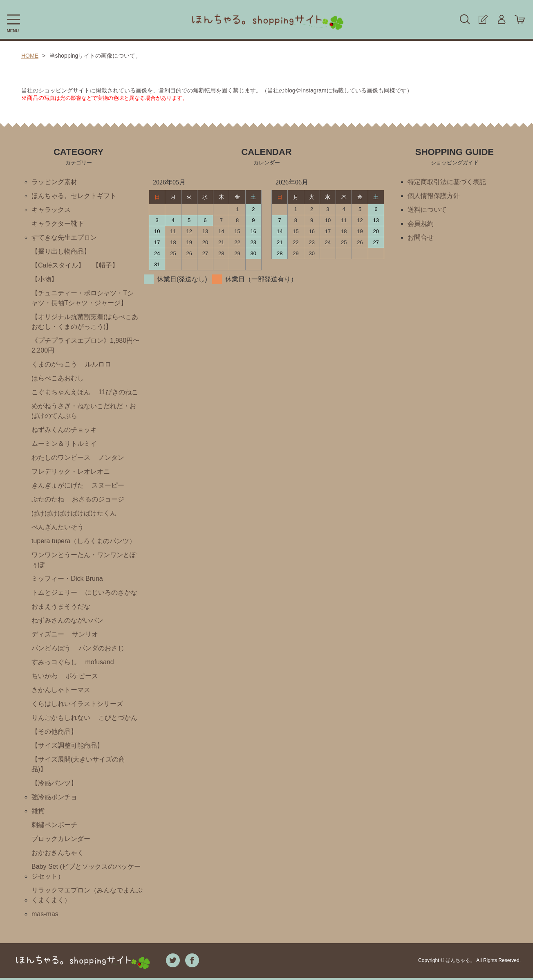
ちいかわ (45, 676)
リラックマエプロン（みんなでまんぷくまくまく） (87, 895)
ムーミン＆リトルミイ (64, 444)
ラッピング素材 (54, 182)
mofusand (99, 662)
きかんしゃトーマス (61, 690)
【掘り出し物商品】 (61, 251)
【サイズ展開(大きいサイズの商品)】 (78, 764)
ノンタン (111, 457)
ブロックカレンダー (61, 839)
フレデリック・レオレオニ (71, 471)
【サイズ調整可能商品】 (67, 745)
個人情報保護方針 (434, 196)
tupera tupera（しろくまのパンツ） (84, 541)
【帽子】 (105, 265)
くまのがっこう (54, 364)
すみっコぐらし (54, 662)
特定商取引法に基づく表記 (447, 182)
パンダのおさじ (101, 648)
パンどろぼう (51, 648)
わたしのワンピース (61, 457)
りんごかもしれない (61, 718)
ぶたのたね (48, 499)
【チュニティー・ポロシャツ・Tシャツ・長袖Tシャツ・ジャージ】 (83, 298)
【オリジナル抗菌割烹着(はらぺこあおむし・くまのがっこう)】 (85, 322)
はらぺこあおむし (58, 378)
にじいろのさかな (111, 592)
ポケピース (82, 676)
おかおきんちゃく (58, 853)
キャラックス (51, 210)
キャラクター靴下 (58, 224)
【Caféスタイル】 (58, 265)
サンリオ (85, 634)
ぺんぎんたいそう (58, 527)
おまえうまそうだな (61, 606)
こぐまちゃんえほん (61, 392)
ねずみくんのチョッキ (64, 430)
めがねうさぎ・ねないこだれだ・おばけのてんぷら (84, 411)
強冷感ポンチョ (54, 797)
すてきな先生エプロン (64, 237)
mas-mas (45, 914)
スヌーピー (108, 485)
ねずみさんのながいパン (67, 620)
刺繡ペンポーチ (54, 825)
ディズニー (48, 634)
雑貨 (38, 811)
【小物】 (45, 279)
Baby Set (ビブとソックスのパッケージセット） (86, 871)
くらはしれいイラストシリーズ (77, 704)
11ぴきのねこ (118, 392)
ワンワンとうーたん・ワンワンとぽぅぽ (84, 560)
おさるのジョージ (98, 499)
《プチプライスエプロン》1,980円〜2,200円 (85, 345)
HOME (30, 56)
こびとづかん (118, 718)
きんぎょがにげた (58, 485)
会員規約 (421, 224)
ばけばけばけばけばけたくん (74, 513)
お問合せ (421, 237)
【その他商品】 (54, 732)
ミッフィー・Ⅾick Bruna (67, 579)
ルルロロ (98, 364)
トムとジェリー (54, 592)
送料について (427, 210)
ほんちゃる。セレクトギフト (74, 196)
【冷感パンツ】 (54, 783)
